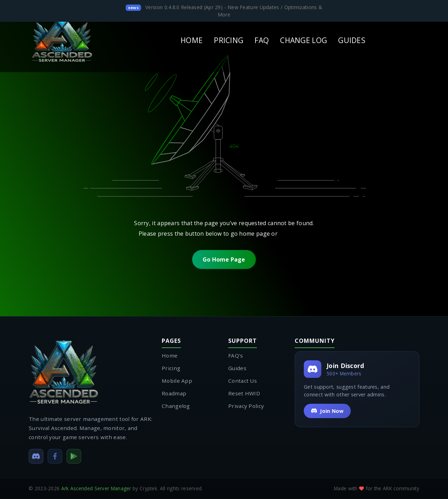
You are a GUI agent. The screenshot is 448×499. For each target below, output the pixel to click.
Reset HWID (244, 393)
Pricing (171, 368)
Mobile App (177, 381)
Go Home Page (224, 259)
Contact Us (243, 381)
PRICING (229, 40)
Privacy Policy (246, 406)
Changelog (176, 406)
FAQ (262, 40)
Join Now (327, 411)
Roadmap (174, 393)
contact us (294, 234)
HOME (192, 40)
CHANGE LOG (303, 40)
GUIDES (352, 40)
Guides (237, 368)
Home (170, 355)
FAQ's (236, 355)
